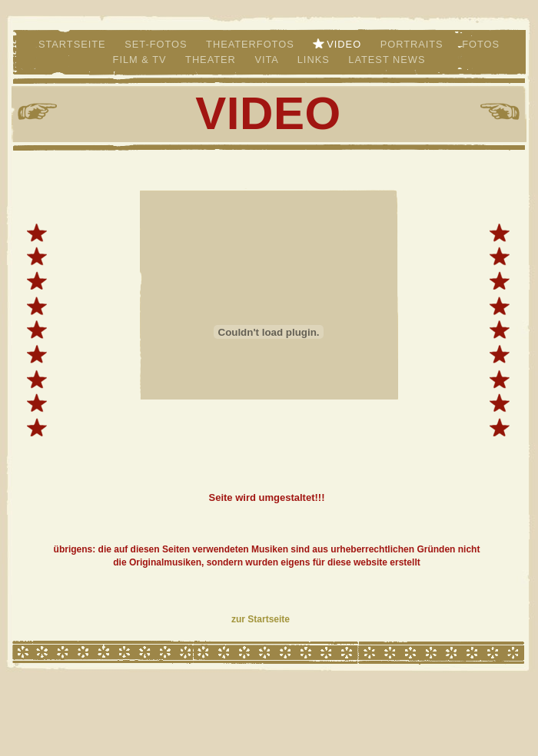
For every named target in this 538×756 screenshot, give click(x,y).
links (315, 60)
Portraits (414, 44)
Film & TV (141, 60)
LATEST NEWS (387, 60)
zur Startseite (261, 619)
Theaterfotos (252, 44)
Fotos (481, 44)
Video (345, 44)
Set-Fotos (158, 44)
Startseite (74, 44)
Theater (212, 60)
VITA (268, 60)
